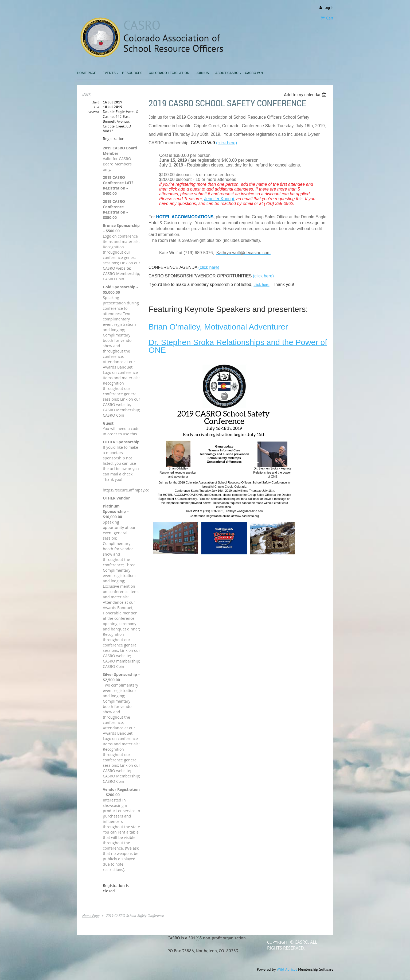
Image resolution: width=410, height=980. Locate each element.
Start (96, 102)
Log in (329, 8)
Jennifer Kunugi (219, 199)
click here (261, 285)
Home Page (91, 916)
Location (93, 112)
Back (86, 94)
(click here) (209, 267)
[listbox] (306, 95)
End (96, 107)
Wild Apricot (287, 969)
